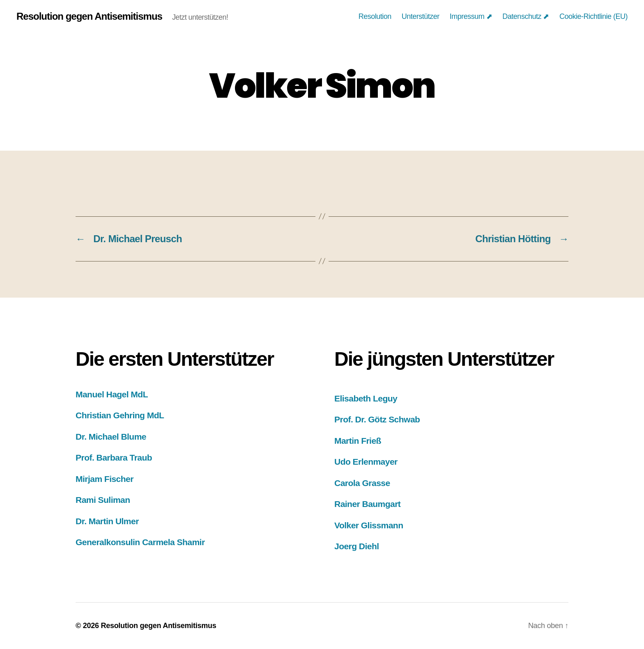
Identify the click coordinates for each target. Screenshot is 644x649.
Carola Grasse (362, 483)
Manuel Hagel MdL (112, 394)
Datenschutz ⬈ (526, 16)
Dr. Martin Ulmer (107, 521)
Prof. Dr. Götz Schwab (377, 419)
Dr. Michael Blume (111, 437)
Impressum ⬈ (471, 16)
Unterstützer (421, 16)
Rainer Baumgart (367, 504)
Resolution (375, 16)
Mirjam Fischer (105, 479)
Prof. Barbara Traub (114, 458)
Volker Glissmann (369, 525)
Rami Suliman (103, 500)
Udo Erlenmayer (366, 462)
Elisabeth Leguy (366, 398)
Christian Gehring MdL (120, 415)
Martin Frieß (358, 441)
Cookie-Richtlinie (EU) (593, 16)
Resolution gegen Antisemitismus (89, 16)
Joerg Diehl (357, 546)
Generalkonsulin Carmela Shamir (140, 542)
